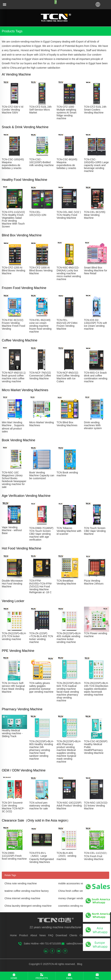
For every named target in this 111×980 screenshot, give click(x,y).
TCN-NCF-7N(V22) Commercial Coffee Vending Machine (40, 376)
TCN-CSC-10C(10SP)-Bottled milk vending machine (41, 162)
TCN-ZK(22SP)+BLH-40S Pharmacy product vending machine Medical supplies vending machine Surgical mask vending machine (69, 751)
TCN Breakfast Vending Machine (66, 582)
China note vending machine (21, 883)
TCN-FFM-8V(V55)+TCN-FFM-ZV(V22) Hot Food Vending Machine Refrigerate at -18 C (41, 586)
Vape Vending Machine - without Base (12, 530)
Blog (79, 964)
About (34, 935)
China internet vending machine (22, 898)
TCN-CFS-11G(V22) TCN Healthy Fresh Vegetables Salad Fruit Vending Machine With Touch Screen (13, 219)
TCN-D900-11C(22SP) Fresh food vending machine (14, 856)
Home (13, 935)
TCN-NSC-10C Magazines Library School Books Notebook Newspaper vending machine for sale (14, 480)
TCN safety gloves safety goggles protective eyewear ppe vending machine (41, 687)
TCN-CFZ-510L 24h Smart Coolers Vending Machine (95, 110)
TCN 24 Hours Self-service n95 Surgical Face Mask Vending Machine (13, 687)
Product (24, 935)
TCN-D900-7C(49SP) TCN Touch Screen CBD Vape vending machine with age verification (41, 534)
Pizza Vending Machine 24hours (94, 582)
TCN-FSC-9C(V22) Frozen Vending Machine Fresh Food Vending (13, 324)
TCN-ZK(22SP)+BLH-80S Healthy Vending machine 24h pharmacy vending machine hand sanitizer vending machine (41, 750)
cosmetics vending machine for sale (78, 906)
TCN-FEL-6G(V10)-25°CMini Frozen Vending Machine (67, 324)
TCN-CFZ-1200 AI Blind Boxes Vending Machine (13, 270)
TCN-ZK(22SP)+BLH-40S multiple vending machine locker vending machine (69, 638)
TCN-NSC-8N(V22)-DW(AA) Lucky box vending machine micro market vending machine (69, 273)
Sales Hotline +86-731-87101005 (42, 944)
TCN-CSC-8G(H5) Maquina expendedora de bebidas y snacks (67, 164)
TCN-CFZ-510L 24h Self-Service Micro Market (40, 110)
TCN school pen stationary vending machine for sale (40, 806)
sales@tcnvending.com (80, 944)
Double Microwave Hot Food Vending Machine (12, 584)
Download (61, 935)
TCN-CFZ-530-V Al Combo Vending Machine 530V (13, 110)
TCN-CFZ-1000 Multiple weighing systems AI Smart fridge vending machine (66, 113)
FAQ (51, 935)
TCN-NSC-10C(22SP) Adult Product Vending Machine (69, 806)
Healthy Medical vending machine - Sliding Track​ (12, 733)
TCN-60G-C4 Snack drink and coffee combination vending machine (96, 377)
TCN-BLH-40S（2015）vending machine (66, 856)
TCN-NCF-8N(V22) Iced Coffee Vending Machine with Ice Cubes (68, 377)
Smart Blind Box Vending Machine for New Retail (96, 270)
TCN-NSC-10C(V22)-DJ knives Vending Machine (96, 806)
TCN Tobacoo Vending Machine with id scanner (69, 531)
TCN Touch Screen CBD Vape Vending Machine (95, 531)
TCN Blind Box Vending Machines (67, 424)
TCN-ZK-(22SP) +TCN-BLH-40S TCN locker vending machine (41, 638)
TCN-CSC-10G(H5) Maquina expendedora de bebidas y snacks (13, 164)
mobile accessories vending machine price (82, 883)
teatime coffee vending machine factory (27, 891)
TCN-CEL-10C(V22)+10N (38, 213)
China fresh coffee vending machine (78, 891)
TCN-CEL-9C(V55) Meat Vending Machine (95, 215)
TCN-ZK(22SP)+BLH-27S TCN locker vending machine (14, 636)
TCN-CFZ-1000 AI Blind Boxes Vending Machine (41, 270)
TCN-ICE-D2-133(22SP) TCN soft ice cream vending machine (95, 324)
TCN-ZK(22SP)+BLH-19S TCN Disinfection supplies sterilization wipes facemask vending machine (96, 689)
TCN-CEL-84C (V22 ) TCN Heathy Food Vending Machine (69, 215)
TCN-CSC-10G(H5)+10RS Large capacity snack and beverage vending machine (96, 165)
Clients (73, 935)
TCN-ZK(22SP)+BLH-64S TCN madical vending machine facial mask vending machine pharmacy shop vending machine (69, 692)
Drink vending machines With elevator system (93, 425)
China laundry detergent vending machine (28, 906)
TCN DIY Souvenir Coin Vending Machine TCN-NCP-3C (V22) (13, 807)
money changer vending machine (77, 898)
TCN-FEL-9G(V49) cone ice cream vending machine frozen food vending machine (40, 326)
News (43, 935)
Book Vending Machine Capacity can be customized (42, 475)
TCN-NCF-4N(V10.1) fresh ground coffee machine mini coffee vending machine (14, 377)
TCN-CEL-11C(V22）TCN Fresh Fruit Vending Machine (96, 856)
